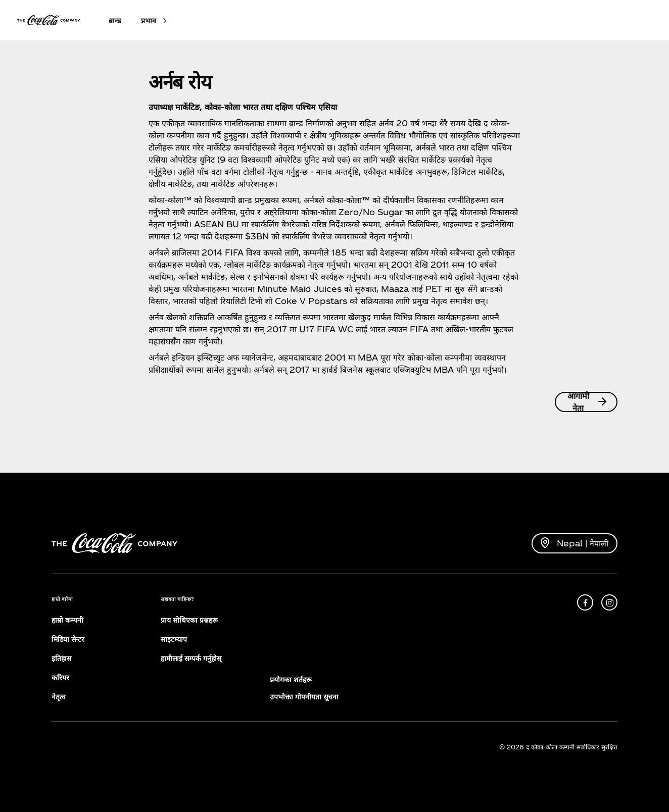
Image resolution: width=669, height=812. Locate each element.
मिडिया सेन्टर (68, 639)
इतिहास (61, 658)
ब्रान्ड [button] (115, 20)
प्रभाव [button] (149, 20)
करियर (60, 677)
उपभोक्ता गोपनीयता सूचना (304, 697)
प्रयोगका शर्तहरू (291, 679)
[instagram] (609, 602)
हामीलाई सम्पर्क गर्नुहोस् (191, 658)
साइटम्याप (174, 639)
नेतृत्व (59, 697)
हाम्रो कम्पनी (67, 620)
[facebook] (585, 602)
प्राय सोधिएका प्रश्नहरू (189, 620)
